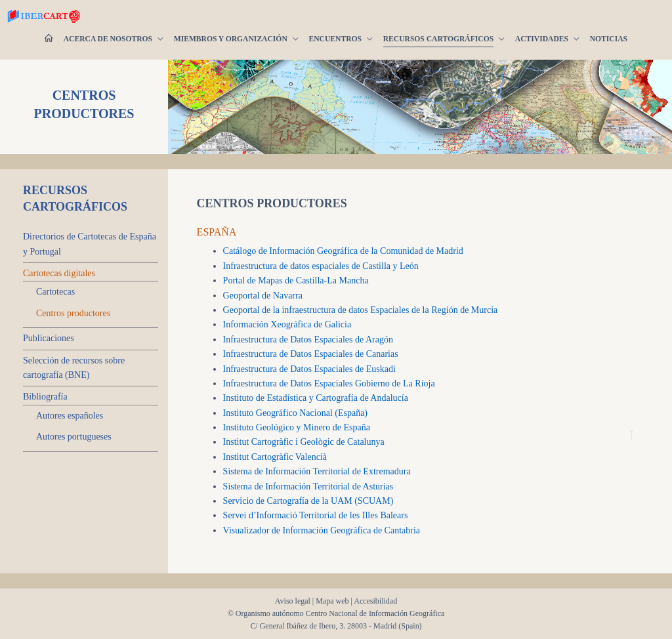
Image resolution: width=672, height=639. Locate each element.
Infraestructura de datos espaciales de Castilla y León (321, 266)
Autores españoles (70, 416)
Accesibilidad (375, 601)
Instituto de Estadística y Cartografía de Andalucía (316, 398)
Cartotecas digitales (59, 273)
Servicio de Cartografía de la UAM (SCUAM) (308, 501)
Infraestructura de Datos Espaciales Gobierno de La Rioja (329, 383)
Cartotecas (55, 292)
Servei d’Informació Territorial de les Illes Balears (316, 515)
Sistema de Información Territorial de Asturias (308, 486)
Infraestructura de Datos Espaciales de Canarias (311, 354)
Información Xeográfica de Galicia (287, 324)
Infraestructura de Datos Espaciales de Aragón (308, 340)
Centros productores (73, 313)
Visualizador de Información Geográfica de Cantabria (322, 530)
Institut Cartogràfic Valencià (275, 457)
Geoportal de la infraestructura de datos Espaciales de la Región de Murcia (361, 310)
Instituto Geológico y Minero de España (297, 427)
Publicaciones (49, 338)
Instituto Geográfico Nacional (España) (295, 413)
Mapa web (332, 601)
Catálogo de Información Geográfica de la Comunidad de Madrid (343, 251)
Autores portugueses (74, 437)
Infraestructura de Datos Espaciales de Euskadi (309, 369)
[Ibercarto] (20, 16)
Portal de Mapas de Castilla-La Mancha (296, 280)
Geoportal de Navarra (263, 296)
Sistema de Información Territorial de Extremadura (317, 471)
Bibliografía (45, 397)
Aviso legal (293, 601)
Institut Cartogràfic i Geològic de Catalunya (304, 442)
